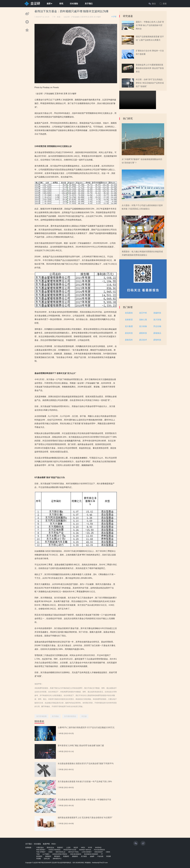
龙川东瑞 (157, 320)
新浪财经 (39, 856)
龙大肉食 (143, 326)
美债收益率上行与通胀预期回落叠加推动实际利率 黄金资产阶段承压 (150, 68)
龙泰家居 (129, 320)
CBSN (108, 852)
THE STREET (41, 852)
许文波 (84, 716)
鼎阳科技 (143, 333)
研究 (61, 4)
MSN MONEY (41, 850)
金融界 (92, 856)
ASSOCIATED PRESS (60, 854)
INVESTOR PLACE (70, 850)
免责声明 (46, 844)
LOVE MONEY (87, 852)
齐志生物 (157, 326)
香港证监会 (50, 848)
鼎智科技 (157, 340)
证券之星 (47, 859)
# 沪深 (114, 17)
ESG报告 (74, 4)
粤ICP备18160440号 (45, 863)
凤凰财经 (66, 856)
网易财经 (48, 856)
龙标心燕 (143, 320)
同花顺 (39, 859)
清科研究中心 (57, 859)
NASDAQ (98, 848)
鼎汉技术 (143, 340)
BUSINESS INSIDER (91, 854)
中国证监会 (40, 848)
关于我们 (89, 4)
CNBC (51, 852)
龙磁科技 (157, 313)
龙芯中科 (143, 313)
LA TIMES (46, 854)
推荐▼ (50, 4)
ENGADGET (99, 852)
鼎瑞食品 (157, 333)
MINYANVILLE (60, 852)
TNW (38, 854)
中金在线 (100, 856)
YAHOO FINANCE (54, 850)
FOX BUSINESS (100, 850)
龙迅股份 (129, 313)
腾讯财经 (57, 856)
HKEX (83, 848)
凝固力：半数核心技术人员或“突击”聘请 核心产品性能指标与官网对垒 (150, 25)
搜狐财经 (75, 856)
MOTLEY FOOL (74, 852)
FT (102, 854)
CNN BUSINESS (76, 854)
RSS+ (54, 844)
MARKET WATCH (85, 850)
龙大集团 (129, 326)
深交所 (76, 848)
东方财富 (84, 856)
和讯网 (109, 856)
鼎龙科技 (129, 333)
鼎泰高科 (129, 340)
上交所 (68, 848)
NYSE (90, 848)
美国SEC (60, 848)
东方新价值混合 (70, 716)
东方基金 (55, 716)
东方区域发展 (41, 716)
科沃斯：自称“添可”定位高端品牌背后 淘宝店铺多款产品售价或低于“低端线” (150, 83)
